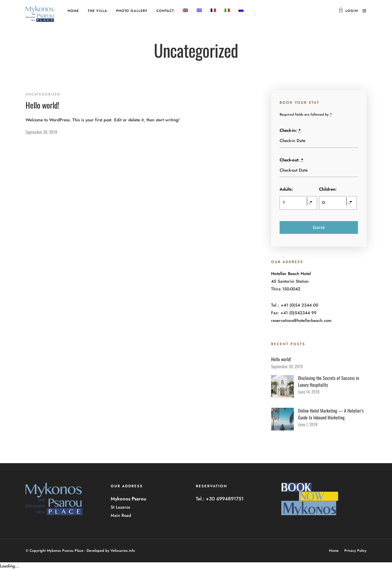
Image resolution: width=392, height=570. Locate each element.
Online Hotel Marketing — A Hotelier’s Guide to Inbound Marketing (331, 414)
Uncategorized (43, 94)
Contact (165, 11)
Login (348, 11)
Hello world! (42, 105)
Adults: (286, 189)
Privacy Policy (355, 551)
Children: (328, 189)
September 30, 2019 (41, 132)
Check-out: (292, 160)
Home (73, 11)
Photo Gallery (132, 11)
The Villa (98, 11)
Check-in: (290, 130)
